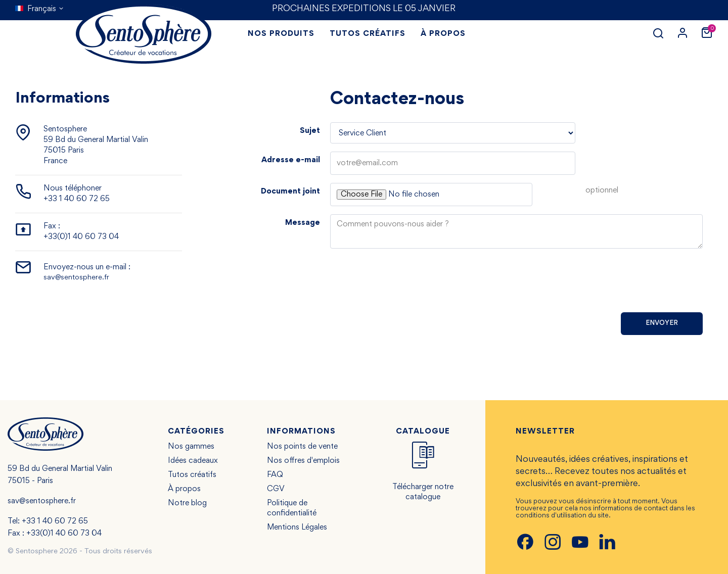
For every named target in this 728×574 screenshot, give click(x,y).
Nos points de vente (302, 447)
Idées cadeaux (193, 461)
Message (303, 223)
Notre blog (187, 503)
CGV (276, 489)
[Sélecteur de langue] (40, 9)
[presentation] (626, 284)
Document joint (290, 192)
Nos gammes (191, 447)
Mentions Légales (297, 528)
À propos (184, 489)
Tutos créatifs (192, 475)
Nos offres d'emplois (303, 461)
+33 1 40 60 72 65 (77, 199)
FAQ (275, 475)
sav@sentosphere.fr (76, 278)
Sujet (310, 131)
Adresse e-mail (291, 160)
